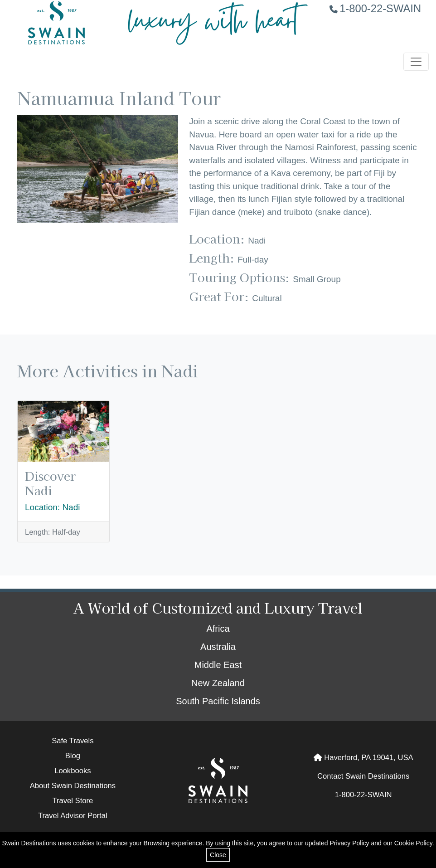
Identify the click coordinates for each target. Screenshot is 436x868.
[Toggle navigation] (416, 62)
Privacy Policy (349, 843)
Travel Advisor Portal (73, 816)
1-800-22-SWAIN (375, 8)
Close (218, 855)
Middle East (218, 665)
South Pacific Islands (218, 701)
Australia (218, 647)
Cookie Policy (413, 843)
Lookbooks (73, 771)
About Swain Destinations (73, 786)
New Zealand (218, 683)
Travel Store (73, 801)
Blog (73, 756)
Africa (218, 629)
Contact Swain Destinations (363, 776)
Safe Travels (73, 741)
